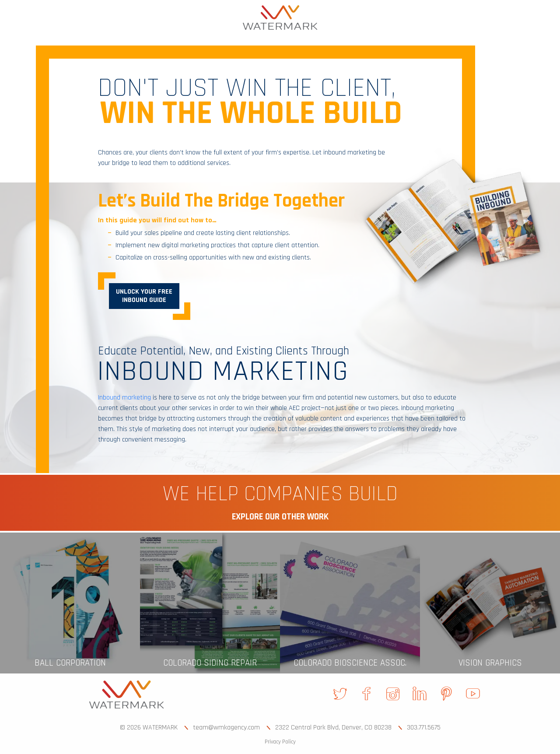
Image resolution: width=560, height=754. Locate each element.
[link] (280, 18)
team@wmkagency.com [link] (226, 728)
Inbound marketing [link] (124, 398)
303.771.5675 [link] (424, 728)
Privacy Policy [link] (280, 742)
